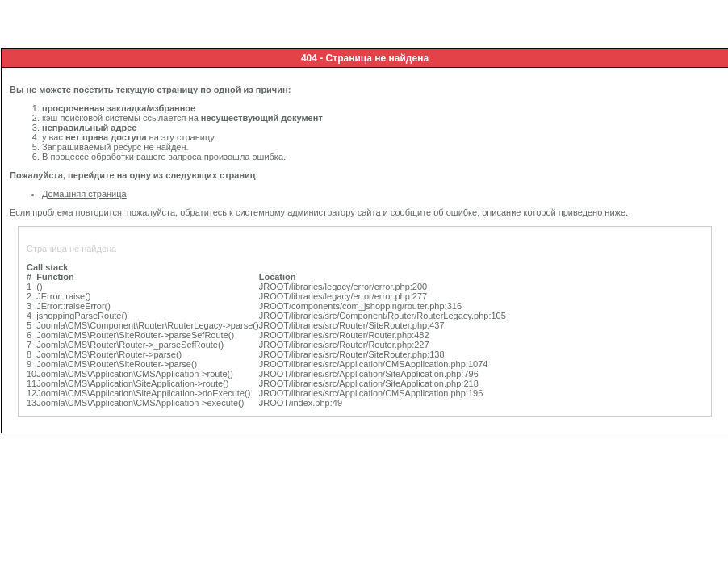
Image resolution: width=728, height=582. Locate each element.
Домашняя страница (84, 194)
